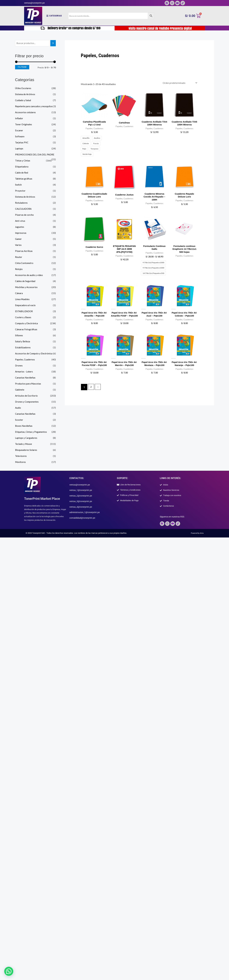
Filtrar (22, 67)
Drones (19, 366)
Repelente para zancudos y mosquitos (34, 106)
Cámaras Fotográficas (27, 330)
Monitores (21, 462)
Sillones (19, 336)
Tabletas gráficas (24, 179)
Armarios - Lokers (24, 372)
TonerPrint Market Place (44, 499)
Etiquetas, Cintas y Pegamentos (31, 432)
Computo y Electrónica (27, 324)
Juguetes (20, 227)
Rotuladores (21, 203)
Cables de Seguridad (26, 281)
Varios (18, 245)
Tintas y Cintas (23, 161)
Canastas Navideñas (26, 378)
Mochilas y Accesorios (27, 287)
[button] (6, 972)
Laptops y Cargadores (26, 438)
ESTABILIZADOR (24, 311)
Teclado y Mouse (24, 444)
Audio (18, 408)
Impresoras (21, 233)
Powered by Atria (196, 534)
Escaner (19, 131)
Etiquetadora (22, 167)
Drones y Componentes (27, 402)
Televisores (21, 456)
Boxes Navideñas (24, 426)
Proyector (20, 191)
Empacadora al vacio (26, 305)
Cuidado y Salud (23, 100)
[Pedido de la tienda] (179, 83)
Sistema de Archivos (25, 94)
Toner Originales (24, 125)
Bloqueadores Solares (26, 450)
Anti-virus (20, 221)
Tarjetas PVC (22, 143)
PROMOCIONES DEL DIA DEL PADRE (35, 155)
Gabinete (20, 390)
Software (20, 137)
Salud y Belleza (23, 342)
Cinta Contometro (24, 263)
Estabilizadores (23, 348)
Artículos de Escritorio (27, 396)
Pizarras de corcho (25, 215)
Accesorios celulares (26, 113)
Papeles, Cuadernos (25, 360)
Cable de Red (22, 173)
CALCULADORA (24, 209)
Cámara (19, 293)
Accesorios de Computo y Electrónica (34, 354)
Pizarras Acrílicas (24, 251)
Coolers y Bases (23, 317)
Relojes (19, 269)
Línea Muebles (23, 299)
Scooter (19, 420)
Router (19, 257)
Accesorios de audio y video (29, 275)
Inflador (19, 119)
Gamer (19, 239)
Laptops (19, 149)
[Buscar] (53, 43)
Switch (19, 185)
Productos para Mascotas (28, 384)
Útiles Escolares (23, 88)
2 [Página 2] (91, 397)
